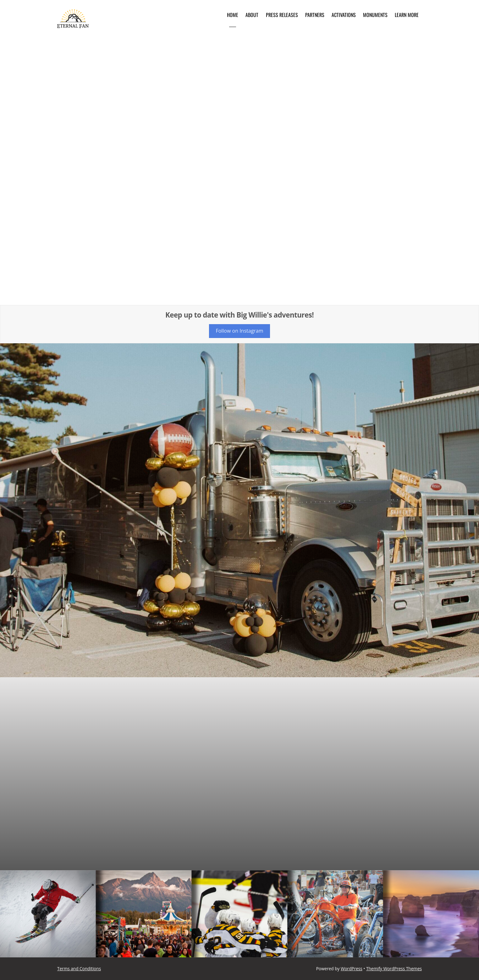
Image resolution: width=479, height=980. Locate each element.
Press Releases (282, 15)
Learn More (407, 15)
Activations (344, 15)
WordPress (352, 969)
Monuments (375, 15)
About (252, 15)
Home (233, 15)
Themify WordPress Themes (394, 969)
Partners (315, 15)
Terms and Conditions (79, 969)
